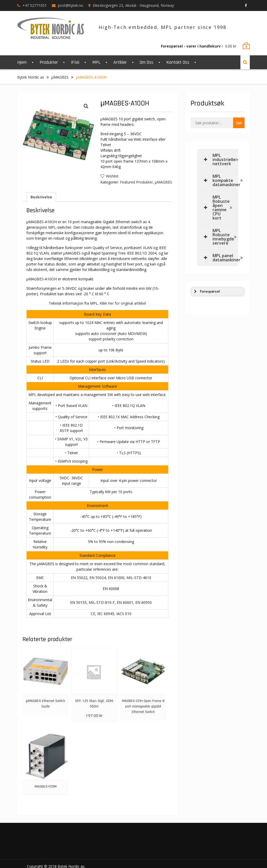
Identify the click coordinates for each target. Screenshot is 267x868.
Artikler (120, 62)
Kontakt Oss (178, 62)
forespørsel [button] (206, 292)
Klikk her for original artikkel (123, 303)
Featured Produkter (136, 182)
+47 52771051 (35, 5)
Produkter (49, 62)
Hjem (22, 62)
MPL (96, 62)
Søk (239, 123)
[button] (86, 106)
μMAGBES (60, 77)
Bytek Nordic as (31, 77)
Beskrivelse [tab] (41, 197)
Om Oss (147, 62)
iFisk (75, 62)
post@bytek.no (71, 5)
